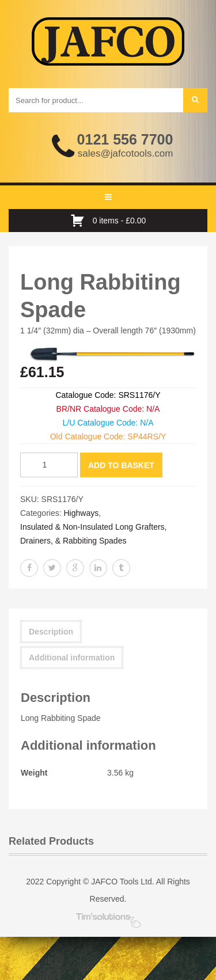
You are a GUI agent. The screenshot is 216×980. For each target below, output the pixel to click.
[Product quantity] (49, 465)
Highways (81, 513)
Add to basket (121, 465)
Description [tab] (51, 632)
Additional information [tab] (72, 658)
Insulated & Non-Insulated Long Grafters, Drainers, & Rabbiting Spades (93, 534)
